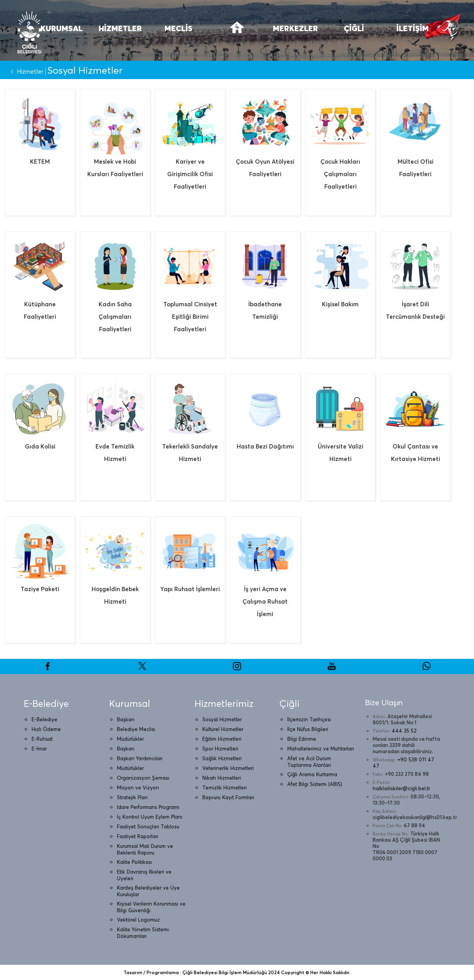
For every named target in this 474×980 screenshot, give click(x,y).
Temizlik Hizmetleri (225, 788)
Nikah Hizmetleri (222, 778)
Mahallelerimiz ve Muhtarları (321, 749)
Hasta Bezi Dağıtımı (265, 446)
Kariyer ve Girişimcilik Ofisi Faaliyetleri (190, 174)
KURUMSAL (62, 28)
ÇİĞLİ (354, 28)
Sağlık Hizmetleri (222, 758)
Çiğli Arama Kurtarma (312, 774)
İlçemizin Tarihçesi (309, 719)
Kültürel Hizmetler (223, 729)
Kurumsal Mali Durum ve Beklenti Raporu (145, 849)
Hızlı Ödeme (46, 729)
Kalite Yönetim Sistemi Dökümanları (143, 933)
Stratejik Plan (132, 797)
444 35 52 (404, 731)
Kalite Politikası (134, 862)
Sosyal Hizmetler (222, 719)
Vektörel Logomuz (138, 920)
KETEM (40, 162)
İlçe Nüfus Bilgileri (308, 729)
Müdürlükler (130, 739)
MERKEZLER (295, 28)
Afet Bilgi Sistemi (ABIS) (315, 784)
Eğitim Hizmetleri (222, 739)
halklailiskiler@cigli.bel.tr (401, 788)
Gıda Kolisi (40, 446)
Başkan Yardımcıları (140, 758)
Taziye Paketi (40, 589)
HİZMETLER (120, 28)
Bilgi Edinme (302, 739)
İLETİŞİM (413, 28)
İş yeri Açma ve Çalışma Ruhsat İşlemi (265, 601)
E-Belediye (44, 719)
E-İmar (39, 749)
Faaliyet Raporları (138, 836)
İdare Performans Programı (148, 807)
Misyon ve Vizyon (138, 788)
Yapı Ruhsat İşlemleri (190, 589)
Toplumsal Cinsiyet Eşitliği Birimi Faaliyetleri (190, 317)
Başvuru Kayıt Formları (228, 797)
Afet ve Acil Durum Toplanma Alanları (309, 762)
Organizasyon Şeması (143, 778)
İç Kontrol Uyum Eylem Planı (150, 817)
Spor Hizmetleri (220, 749)
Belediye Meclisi (136, 729)
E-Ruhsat (42, 739)
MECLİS (179, 28)
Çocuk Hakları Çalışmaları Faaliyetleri (340, 174)
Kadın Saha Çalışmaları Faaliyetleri (115, 317)
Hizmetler (25, 72)
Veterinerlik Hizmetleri (228, 768)
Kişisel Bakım (340, 304)
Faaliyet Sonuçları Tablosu (148, 826)
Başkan (126, 719)
